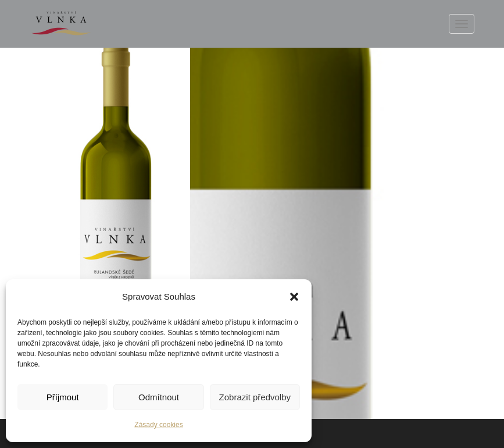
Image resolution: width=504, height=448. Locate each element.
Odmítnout (159, 397)
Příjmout (63, 397)
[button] (294, 297)
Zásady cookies (158, 425)
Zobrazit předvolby (255, 397)
